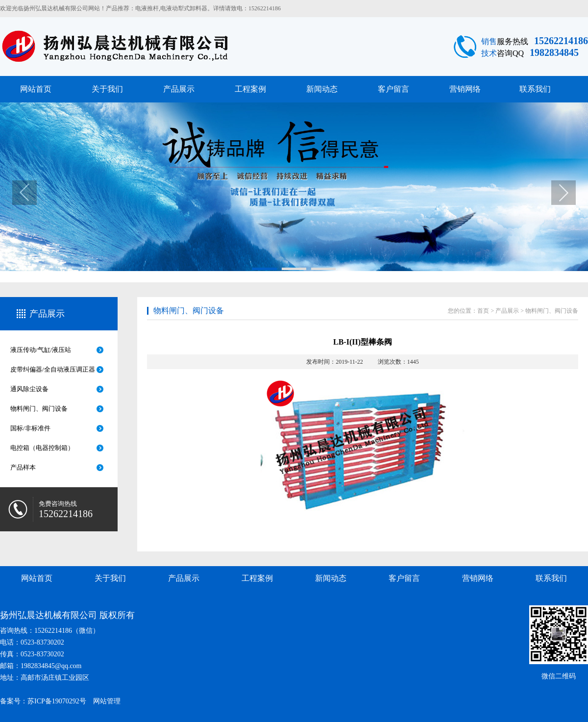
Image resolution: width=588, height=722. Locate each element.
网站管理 (107, 701)
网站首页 (36, 89)
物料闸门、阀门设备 (39, 409)
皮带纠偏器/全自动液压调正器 (53, 369)
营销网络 (465, 89)
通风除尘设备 (29, 389)
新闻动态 (322, 89)
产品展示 (179, 89)
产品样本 (23, 467)
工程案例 (250, 89)
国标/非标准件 (30, 428)
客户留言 (393, 89)
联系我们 (535, 89)
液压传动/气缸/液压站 (41, 350)
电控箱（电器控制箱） (42, 448)
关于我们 (107, 89)
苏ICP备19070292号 (57, 701)
